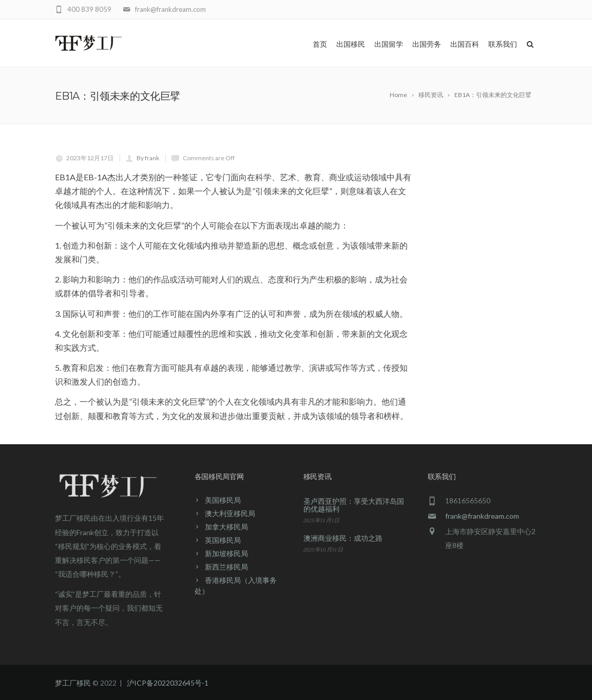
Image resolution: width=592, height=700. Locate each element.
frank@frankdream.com (482, 516)
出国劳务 (427, 44)
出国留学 (389, 44)
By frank (148, 158)
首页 (320, 44)
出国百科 (465, 44)
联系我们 (503, 44)
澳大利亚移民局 (230, 513)
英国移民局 (223, 540)
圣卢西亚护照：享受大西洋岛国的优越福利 (354, 505)
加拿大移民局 (226, 527)
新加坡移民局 (226, 553)
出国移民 (351, 44)
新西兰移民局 (226, 567)
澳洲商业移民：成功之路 (343, 538)
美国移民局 (223, 500)
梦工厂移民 (73, 683)
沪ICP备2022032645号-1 (168, 683)
